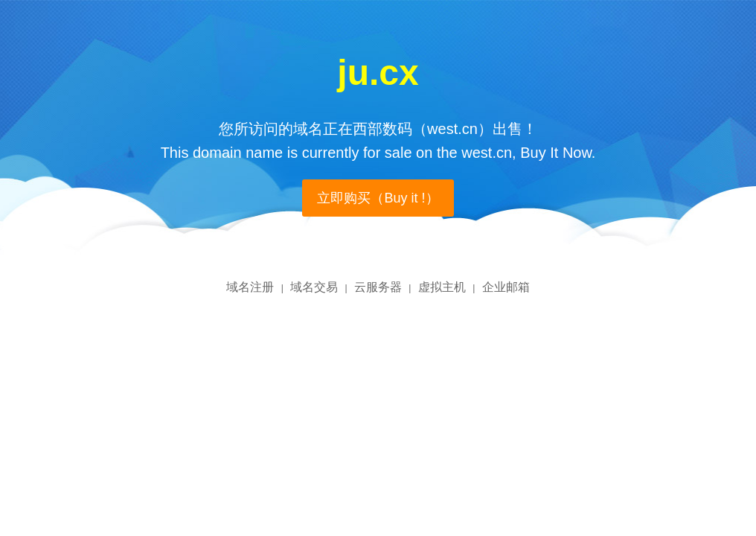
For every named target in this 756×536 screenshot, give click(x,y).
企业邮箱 (506, 287)
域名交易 (314, 287)
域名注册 (250, 287)
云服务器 (378, 287)
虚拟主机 (442, 287)
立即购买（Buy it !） (378, 198)
